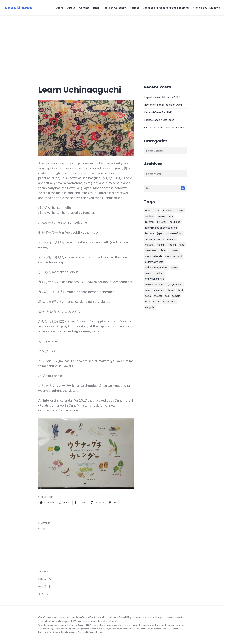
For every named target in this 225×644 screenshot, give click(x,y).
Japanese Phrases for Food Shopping (166, 7)
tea (167, 296)
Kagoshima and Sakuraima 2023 (162, 97)
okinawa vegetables (156, 267)
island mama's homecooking (161, 227)
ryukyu (159, 273)
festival (149, 222)
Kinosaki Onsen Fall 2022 (158, 112)
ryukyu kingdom (154, 284)
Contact (84, 7)
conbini (149, 216)
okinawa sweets (154, 262)
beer (148, 210)
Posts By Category (114, 7)
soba (148, 296)
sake (148, 290)
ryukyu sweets (175, 284)
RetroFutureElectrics (88, 617)
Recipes (135, 7)
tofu (148, 301)
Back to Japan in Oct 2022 (159, 120)
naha (182, 244)
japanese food (175, 233)
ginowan (162, 222)
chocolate (168, 210)
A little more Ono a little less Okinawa (165, 127)
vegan (157, 301)
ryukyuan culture (155, 279)
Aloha (60, 7)
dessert (161, 216)
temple (176, 296)
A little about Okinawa (206, 7)
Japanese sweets (155, 239)
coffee (180, 210)
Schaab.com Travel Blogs (119, 617)
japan (160, 233)
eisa (171, 216)
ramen (149, 273)
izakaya (150, 233)
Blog (96, 7)
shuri (180, 290)
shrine (171, 290)
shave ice (159, 290)
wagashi (150, 307)
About (71, 7)
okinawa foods (153, 256)
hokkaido (175, 222)
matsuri (161, 244)
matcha (149, 244)
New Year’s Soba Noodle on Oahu (163, 105)
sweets (158, 296)
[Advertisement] (112, 40)
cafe (156, 210)
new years (151, 250)
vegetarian (169, 301)
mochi (172, 244)
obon (163, 250)
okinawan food (174, 256)
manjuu (171, 239)
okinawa (174, 250)
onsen (174, 267)
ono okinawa (19, 8)
